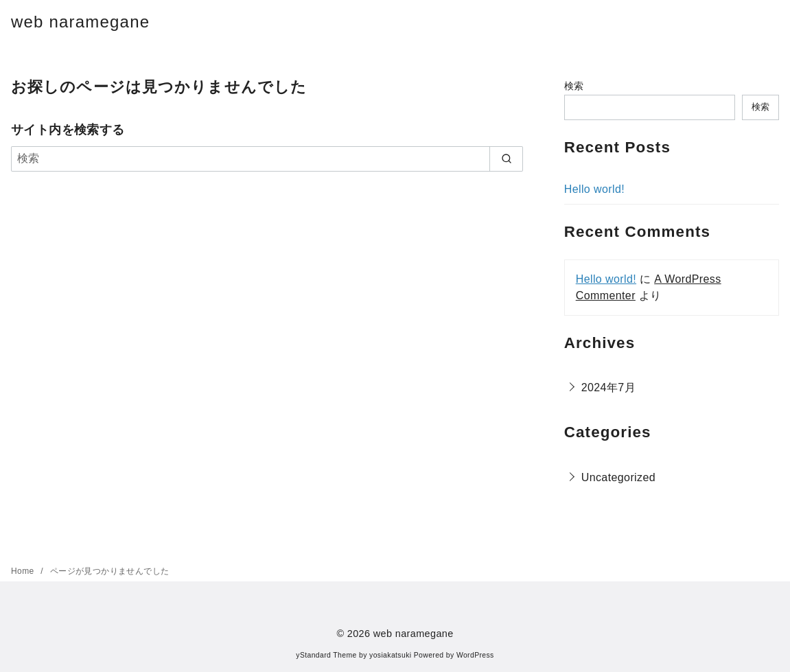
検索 (574, 86)
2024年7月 (608, 387)
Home (24, 571)
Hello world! (594, 189)
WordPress (475, 655)
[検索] (267, 159)
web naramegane (80, 22)
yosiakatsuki (390, 655)
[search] (506, 159)
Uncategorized (618, 477)
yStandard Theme (326, 655)
